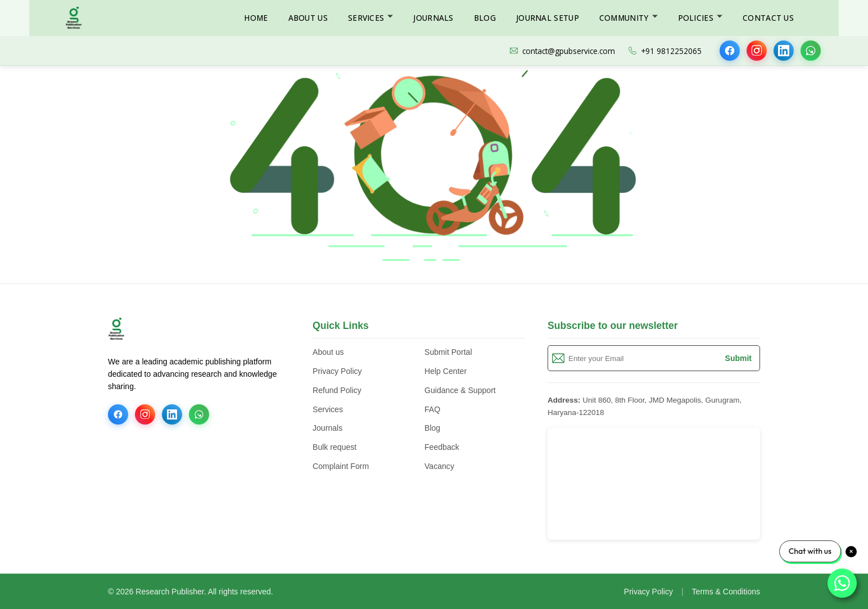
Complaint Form (341, 466)
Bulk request (334, 447)
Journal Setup (548, 18)
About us (328, 352)
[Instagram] (757, 51)
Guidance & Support (460, 390)
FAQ (432, 409)
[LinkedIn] (784, 51)
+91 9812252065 (665, 51)
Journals (433, 18)
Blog (485, 18)
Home (256, 18)
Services (366, 18)
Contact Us (768, 18)
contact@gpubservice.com (562, 51)
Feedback (442, 447)
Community (624, 18)
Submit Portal (448, 352)
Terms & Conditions (726, 592)
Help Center (446, 371)
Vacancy (439, 466)
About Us (308, 18)
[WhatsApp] (811, 51)
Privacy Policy (337, 371)
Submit (738, 358)
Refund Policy (337, 390)
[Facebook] (730, 51)
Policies (696, 18)
